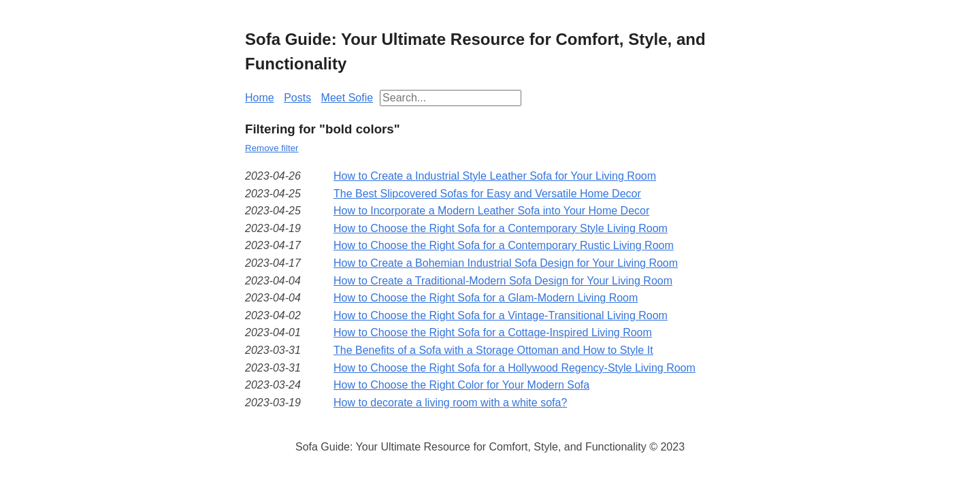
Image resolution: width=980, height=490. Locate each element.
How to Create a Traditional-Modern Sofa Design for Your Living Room (503, 281)
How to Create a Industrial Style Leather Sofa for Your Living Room (495, 176)
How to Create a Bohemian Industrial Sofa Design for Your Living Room (506, 263)
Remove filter (272, 148)
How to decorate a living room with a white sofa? (450, 403)
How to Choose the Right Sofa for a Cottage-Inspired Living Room (493, 332)
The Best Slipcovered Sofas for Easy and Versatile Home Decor (487, 194)
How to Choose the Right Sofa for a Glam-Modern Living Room (486, 298)
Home (260, 98)
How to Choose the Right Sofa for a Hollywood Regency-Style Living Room (514, 368)
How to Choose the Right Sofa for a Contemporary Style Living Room (501, 228)
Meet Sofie (347, 98)
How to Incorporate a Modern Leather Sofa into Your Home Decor (491, 211)
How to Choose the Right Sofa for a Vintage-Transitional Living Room (501, 315)
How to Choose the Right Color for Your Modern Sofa (461, 385)
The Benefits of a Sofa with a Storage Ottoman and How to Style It (493, 350)
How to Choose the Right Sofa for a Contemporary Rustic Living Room (504, 245)
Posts (297, 98)
